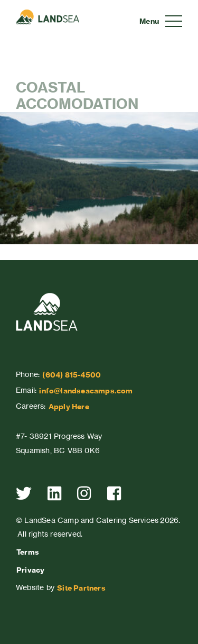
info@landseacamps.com (86, 391)
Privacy (30, 570)
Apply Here (69, 407)
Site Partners (81, 588)
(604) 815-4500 (72, 375)
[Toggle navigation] (161, 21)
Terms (28, 552)
